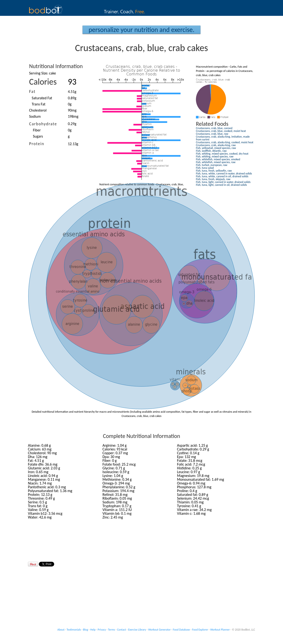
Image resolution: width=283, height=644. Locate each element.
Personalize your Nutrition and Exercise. (141, 30)
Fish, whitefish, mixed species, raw (216, 162)
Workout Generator (159, 630)
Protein (37, 144)
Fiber (37, 130)
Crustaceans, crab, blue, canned (214, 128)
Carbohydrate (43, 124)
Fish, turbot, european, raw (212, 165)
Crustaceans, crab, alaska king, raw (216, 145)
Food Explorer (200, 630)
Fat (32, 91)
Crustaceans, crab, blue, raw (212, 134)
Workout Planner (220, 630)
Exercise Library (137, 630)
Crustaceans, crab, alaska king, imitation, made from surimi (223, 138)
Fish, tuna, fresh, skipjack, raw (213, 179)
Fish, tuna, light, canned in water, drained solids (223, 182)
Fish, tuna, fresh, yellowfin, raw (214, 171)
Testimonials (74, 630)
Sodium (35, 116)
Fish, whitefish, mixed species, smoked (218, 159)
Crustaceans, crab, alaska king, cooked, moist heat (225, 142)
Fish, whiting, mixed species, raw (215, 156)
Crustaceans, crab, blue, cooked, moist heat (221, 131)
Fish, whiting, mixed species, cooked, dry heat (222, 154)
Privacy (102, 630)
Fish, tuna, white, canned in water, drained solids (224, 173)
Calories (43, 82)
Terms (112, 630)
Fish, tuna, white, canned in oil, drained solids (222, 176)
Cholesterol (38, 110)
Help (93, 630)
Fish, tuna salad (205, 168)
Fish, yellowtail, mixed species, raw (216, 148)
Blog (86, 630)
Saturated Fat (42, 98)
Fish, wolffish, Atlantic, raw (211, 151)
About (61, 630)
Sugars (38, 136)
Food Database (181, 630)
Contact (122, 630)
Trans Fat (39, 104)
